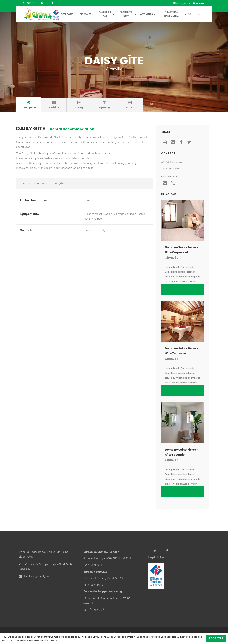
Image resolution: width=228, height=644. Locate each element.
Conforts (26, 230)
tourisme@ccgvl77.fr (34, 577)
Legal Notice (156, 557)
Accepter (216, 638)
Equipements (29, 214)
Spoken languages (33, 200)
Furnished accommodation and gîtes (42, 183)
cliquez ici (53, 640)
